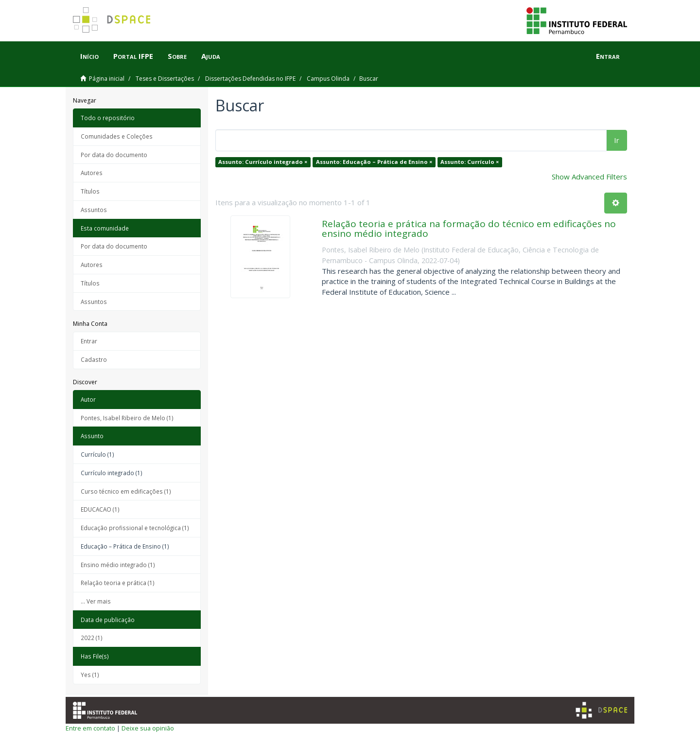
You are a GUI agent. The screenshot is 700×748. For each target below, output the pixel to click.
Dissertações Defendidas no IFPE (250, 79)
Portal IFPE (133, 56)
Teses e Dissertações (165, 79)
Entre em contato (90, 728)
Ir (617, 140)
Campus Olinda (328, 79)
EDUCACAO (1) (100, 509)
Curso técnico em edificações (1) (126, 491)
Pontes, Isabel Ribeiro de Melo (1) (127, 418)
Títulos (90, 191)
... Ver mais (96, 601)
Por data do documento (114, 155)
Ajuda (211, 56)
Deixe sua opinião (148, 728)
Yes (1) (90, 675)
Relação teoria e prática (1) (118, 583)
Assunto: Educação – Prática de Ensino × (374, 162)
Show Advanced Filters (589, 177)
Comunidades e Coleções (117, 136)
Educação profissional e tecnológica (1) (135, 528)
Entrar (89, 341)
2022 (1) (92, 638)
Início (89, 56)
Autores (92, 173)
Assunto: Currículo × (470, 162)
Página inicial (107, 79)
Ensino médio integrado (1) (118, 565)
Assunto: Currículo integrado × (263, 162)
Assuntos (94, 210)
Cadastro (94, 359)
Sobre (177, 56)
